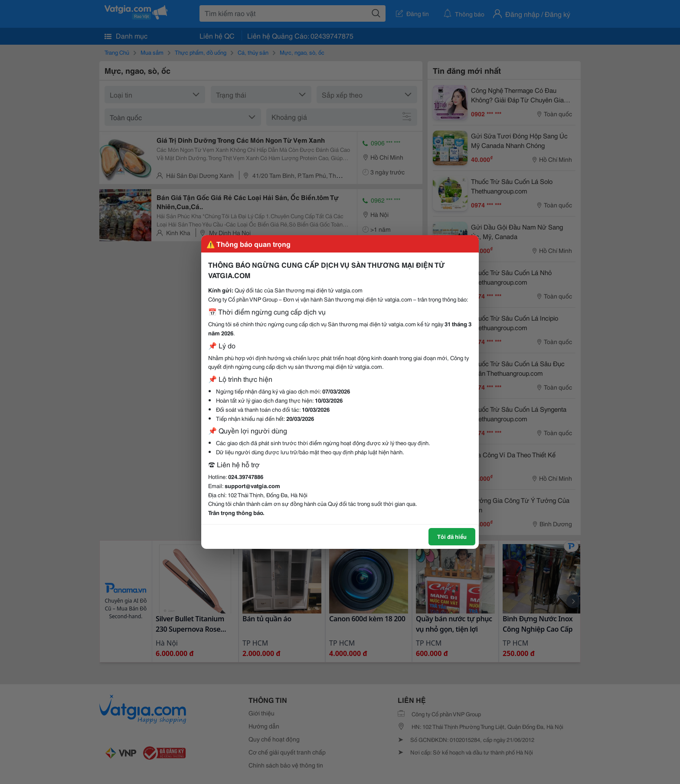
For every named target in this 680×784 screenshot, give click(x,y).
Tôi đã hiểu (452, 536)
